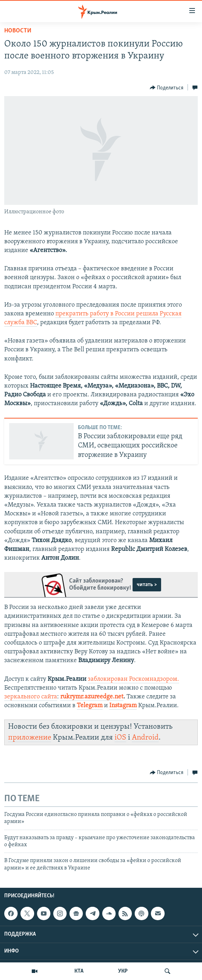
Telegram (90, 706)
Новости (18, 31)
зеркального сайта (31, 697)
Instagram (123, 706)
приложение (30, 738)
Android (145, 738)
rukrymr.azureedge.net (92, 697)
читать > (147, 585)
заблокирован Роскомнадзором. (133, 679)
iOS (120, 738)
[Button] (167, 88)
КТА (79, 971)
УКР (123, 971)
